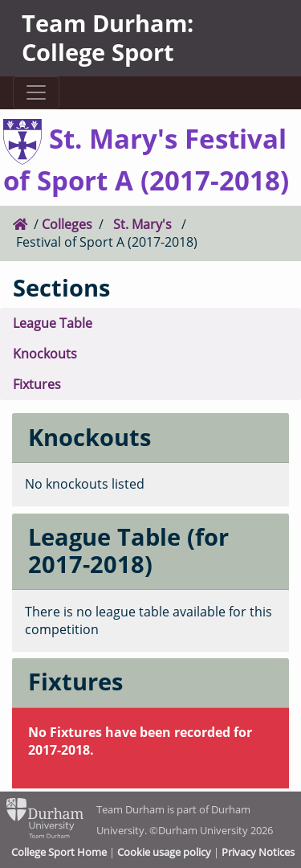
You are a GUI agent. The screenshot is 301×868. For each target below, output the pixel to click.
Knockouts (45, 354)
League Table (53, 323)
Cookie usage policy (164, 852)
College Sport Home (59, 852)
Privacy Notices (258, 852)
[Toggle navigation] (36, 93)
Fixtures (37, 384)
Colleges (67, 224)
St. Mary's (142, 224)
